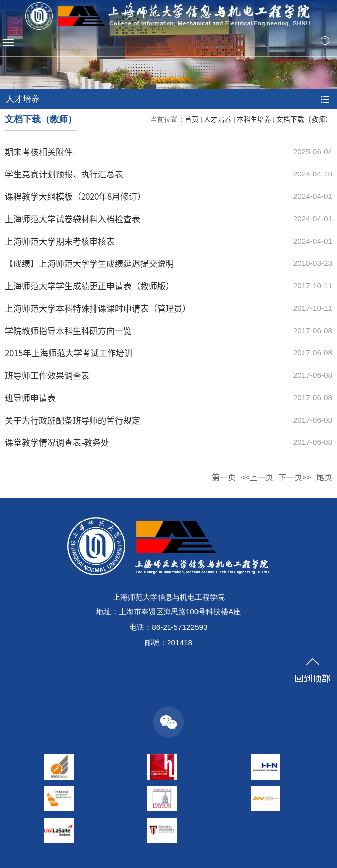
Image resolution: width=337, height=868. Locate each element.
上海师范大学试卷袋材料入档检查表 (73, 218)
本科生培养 (254, 119)
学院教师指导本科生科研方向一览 (68, 330)
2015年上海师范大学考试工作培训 (69, 353)
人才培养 (218, 119)
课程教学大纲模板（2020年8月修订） (75, 196)
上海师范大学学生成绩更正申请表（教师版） (89, 286)
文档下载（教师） (304, 119)
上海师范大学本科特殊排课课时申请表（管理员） (98, 308)
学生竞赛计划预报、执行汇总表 (64, 174)
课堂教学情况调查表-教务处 (57, 442)
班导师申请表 (30, 397)
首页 (192, 119)
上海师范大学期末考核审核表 (60, 241)
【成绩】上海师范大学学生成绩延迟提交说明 (89, 263)
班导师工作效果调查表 (47, 375)
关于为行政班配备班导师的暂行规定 (73, 420)
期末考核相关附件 (39, 151)
